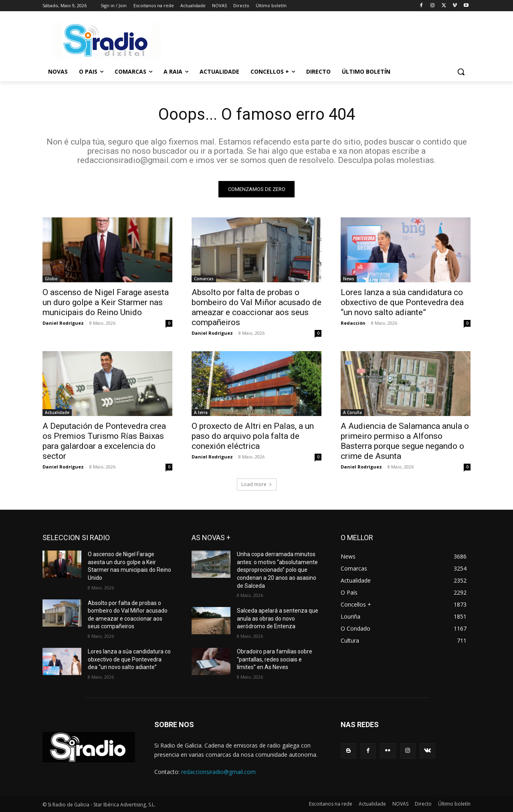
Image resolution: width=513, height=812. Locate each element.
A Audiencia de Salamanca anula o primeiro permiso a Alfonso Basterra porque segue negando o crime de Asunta (405, 441)
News (349, 279)
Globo (51, 279)
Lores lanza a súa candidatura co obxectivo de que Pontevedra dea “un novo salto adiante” (402, 302)
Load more (257, 484)
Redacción (353, 323)
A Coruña (352, 412)
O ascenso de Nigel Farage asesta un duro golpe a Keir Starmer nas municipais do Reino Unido (106, 302)
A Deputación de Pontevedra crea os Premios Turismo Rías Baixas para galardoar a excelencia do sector (104, 441)
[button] (461, 72)
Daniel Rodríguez (63, 323)
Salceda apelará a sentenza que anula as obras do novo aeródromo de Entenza (278, 618)
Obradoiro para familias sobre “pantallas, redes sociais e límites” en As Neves (275, 659)
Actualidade (57, 412)
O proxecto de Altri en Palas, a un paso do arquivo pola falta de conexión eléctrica (253, 436)
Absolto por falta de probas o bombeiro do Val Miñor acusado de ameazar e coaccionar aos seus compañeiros (256, 307)
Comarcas (204, 279)
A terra (201, 412)
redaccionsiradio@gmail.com (218, 772)
